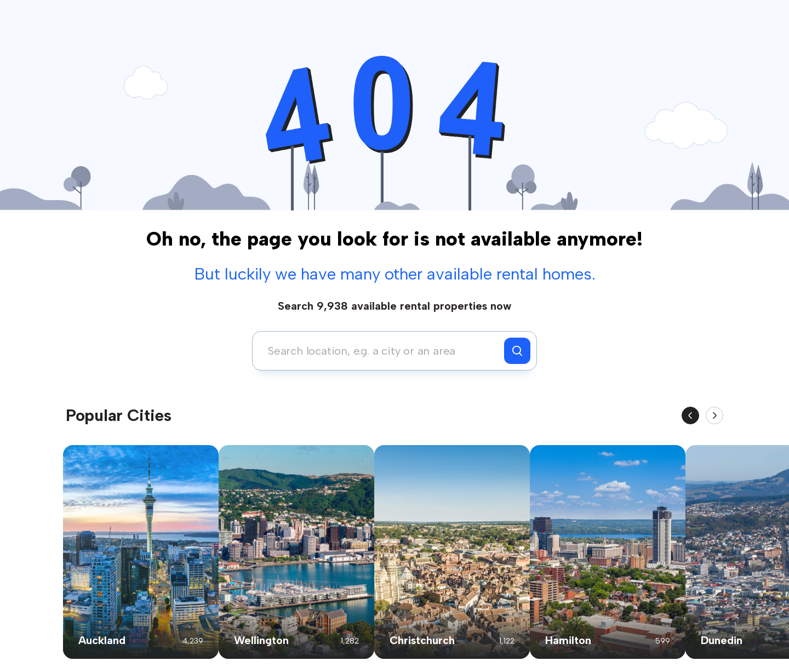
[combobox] (381, 351)
